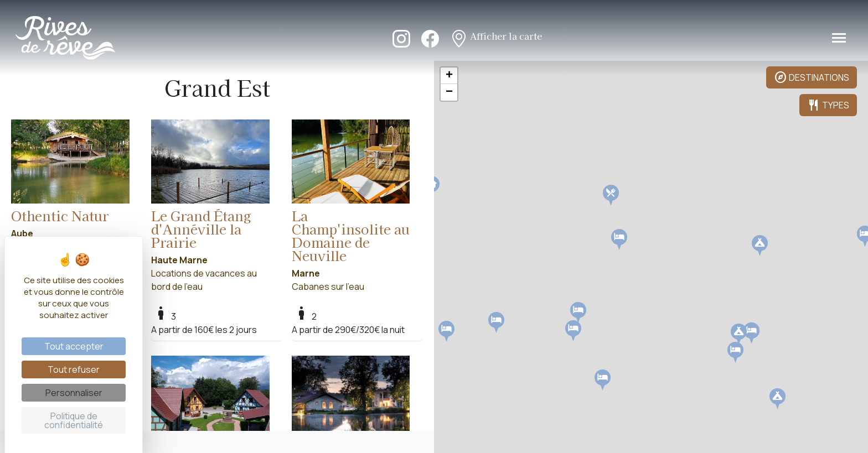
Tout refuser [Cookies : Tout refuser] (74, 369)
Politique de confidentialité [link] (74, 420)
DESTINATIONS (812, 77)
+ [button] (449, 76)
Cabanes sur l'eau (351, 206)
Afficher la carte (496, 38)
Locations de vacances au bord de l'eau (70, 193)
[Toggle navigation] (839, 38)
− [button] (449, 92)
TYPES (828, 105)
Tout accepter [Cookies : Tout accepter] (74, 346)
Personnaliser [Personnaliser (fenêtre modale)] (74, 393)
